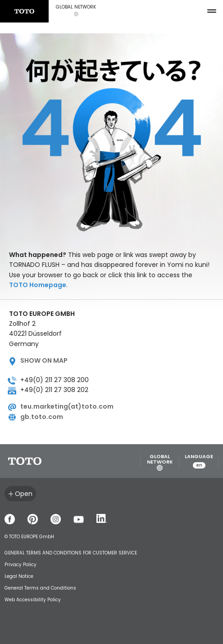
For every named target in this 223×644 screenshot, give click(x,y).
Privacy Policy (20, 565)
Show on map (44, 360)
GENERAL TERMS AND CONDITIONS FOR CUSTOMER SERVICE (71, 553)
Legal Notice (19, 576)
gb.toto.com (42, 417)
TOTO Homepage (38, 285)
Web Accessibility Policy (33, 600)
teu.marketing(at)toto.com (67, 406)
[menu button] (212, 11)
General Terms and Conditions (40, 588)
